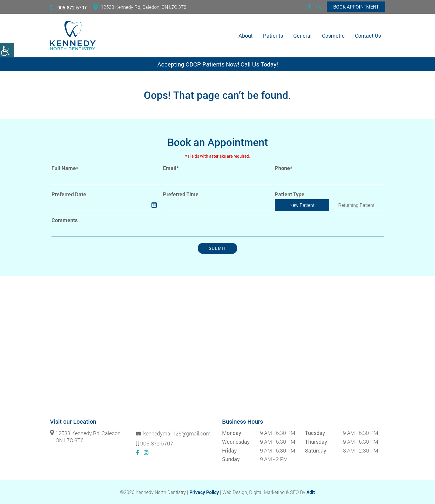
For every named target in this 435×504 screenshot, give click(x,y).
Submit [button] (217, 248)
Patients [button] (273, 36)
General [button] (302, 36)
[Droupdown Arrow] (266, 205)
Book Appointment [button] (356, 7)
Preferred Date (69, 194)
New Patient (302, 205)
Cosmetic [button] (333, 36)
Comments (65, 220)
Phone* (284, 168)
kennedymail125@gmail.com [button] (173, 434)
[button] (7, 50)
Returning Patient (356, 205)
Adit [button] (311, 492)
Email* (171, 168)
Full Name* (65, 168)
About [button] (246, 36)
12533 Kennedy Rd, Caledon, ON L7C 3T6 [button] (140, 7)
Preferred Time (181, 194)
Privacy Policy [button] (204, 492)
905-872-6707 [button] (68, 8)
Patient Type (290, 194)
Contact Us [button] (368, 36)
